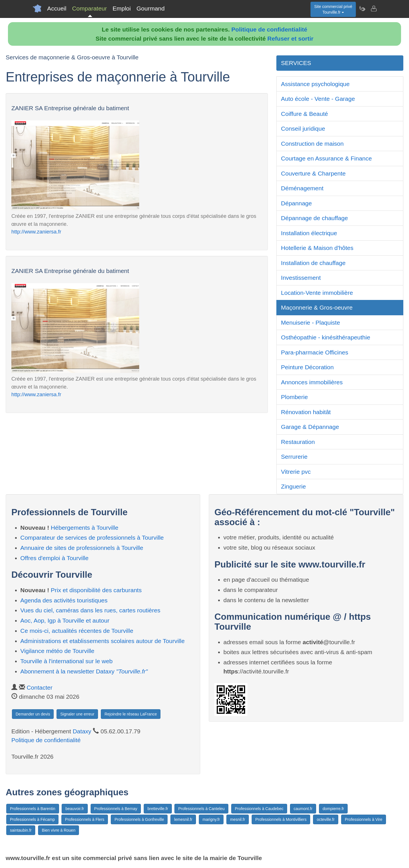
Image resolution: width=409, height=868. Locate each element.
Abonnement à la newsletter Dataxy (84, 671)
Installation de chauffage (313, 263)
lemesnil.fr (183, 819)
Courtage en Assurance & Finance (326, 158)
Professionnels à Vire (364, 819)
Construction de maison (312, 144)
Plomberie (294, 397)
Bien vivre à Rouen (59, 830)
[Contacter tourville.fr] (373, 9)
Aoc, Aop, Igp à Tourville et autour (65, 620)
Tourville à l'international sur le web (67, 661)
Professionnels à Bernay (116, 809)
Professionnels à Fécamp (32, 819)
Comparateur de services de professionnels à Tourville (92, 538)
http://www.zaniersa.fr (36, 232)
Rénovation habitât (306, 412)
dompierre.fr (333, 809)
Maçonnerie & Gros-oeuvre (317, 307)
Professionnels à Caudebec (259, 809)
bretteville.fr (158, 809)
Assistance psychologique (315, 84)
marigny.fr (211, 819)
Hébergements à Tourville (85, 528)
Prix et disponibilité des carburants (96, 590)
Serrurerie (294, 457)
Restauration (298, 442)
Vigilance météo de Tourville (58, 651)
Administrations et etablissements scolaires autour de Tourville (103, 641)
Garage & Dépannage (310, 427)
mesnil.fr (238, 819)
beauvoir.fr (75, 809)
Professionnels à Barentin (33, 809)
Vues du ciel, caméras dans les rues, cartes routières (90, 610)
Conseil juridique (303, 129)
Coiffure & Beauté (304, 114)
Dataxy (82, 731)
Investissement (301, 278)
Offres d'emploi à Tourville (55, 558)
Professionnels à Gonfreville (139, 819)
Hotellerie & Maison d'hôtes (317, 248)
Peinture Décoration (307, 367)
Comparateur (90, 8)
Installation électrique (309, 233)
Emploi (122, 8)
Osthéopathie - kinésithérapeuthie (325, 337)
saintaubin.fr (21, 830)
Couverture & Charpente (313, 173)
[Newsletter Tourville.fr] (362, 9)
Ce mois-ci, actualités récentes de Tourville (77, 631)
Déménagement (302, 188)
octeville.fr (326, 819)
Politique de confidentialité (269, 29)
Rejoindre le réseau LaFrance (131, 714)
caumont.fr (303, 809)
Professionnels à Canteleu (201, 809)
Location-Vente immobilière (317, 293)
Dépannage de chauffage (314, 218)
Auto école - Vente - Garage (318, 99)
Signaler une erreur (77, 714)
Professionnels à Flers (85, 819)
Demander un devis (33, 714)
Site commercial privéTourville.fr (333, 9)
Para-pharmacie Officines (315, 352)
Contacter (40, 687)
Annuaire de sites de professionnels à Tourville (82, 548)
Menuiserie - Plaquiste (310, 323)
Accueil (57, 8)
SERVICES (296, 63)
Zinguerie (293, 486)
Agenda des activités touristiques (64, 600)
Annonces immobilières (312, 382)
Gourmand (150, 8)
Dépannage (296, 203)
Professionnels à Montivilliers (281, 819)
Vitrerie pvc (296, 472)
